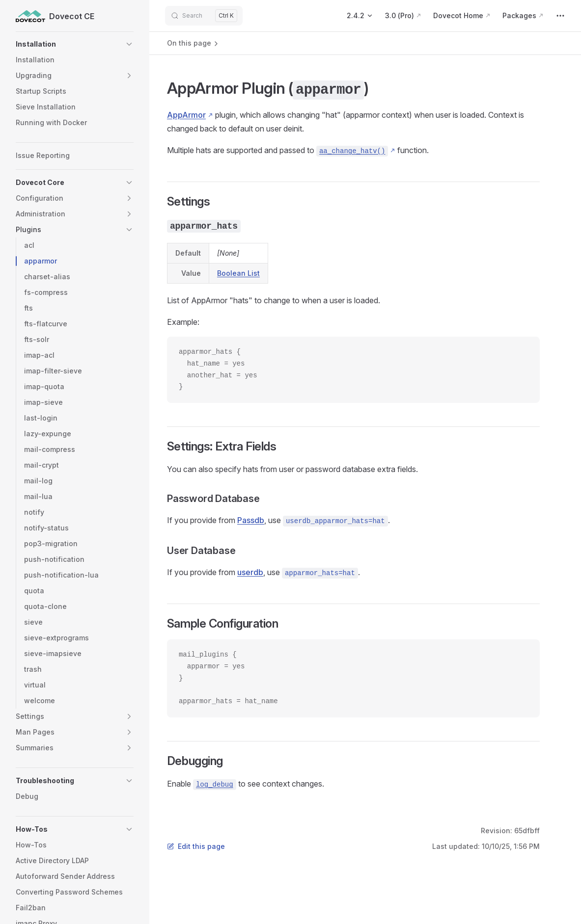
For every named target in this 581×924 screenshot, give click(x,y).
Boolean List (238, 273)
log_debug (215, 785)
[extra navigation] (560, 16)
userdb (250, 572)
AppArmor (186, 115)
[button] (75, 44)
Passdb (251, 520)
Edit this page (196, 846)
